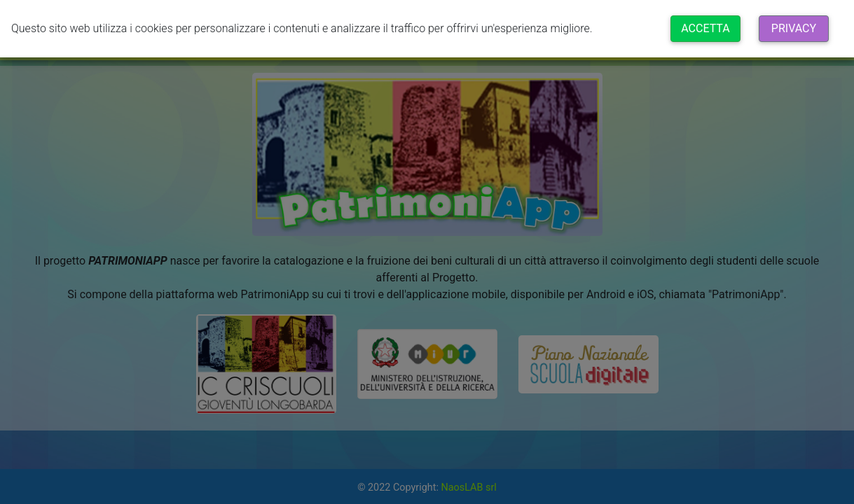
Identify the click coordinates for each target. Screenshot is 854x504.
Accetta (705, 28)
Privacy (794, 28)
